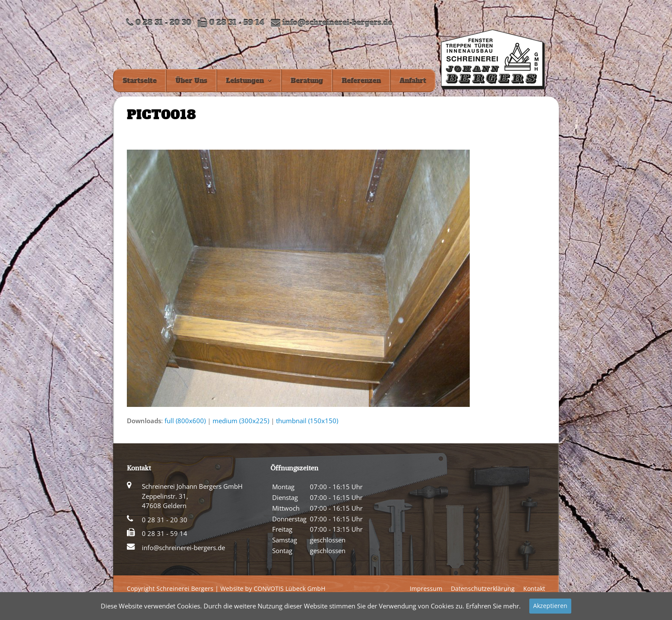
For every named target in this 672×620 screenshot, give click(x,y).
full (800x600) (185, 421)
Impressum (426, 588)
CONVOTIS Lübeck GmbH (289, 588)
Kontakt (534, 588)
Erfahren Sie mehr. (493, 606)
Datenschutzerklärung (483, 588)
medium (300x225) (241, 421)
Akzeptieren (550, 606)
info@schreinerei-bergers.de (337, 23)
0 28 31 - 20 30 (165, 520)
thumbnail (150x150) (307, 421)
